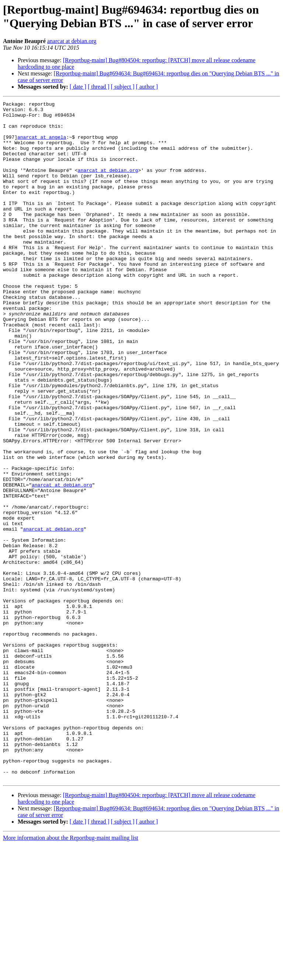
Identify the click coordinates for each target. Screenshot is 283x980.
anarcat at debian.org (72, 41)
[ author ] (147, 87)
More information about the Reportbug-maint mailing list (71, 974)
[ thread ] (99, 87)
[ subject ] (123, 87)
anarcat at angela (42, 145)
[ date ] (78, 87)
